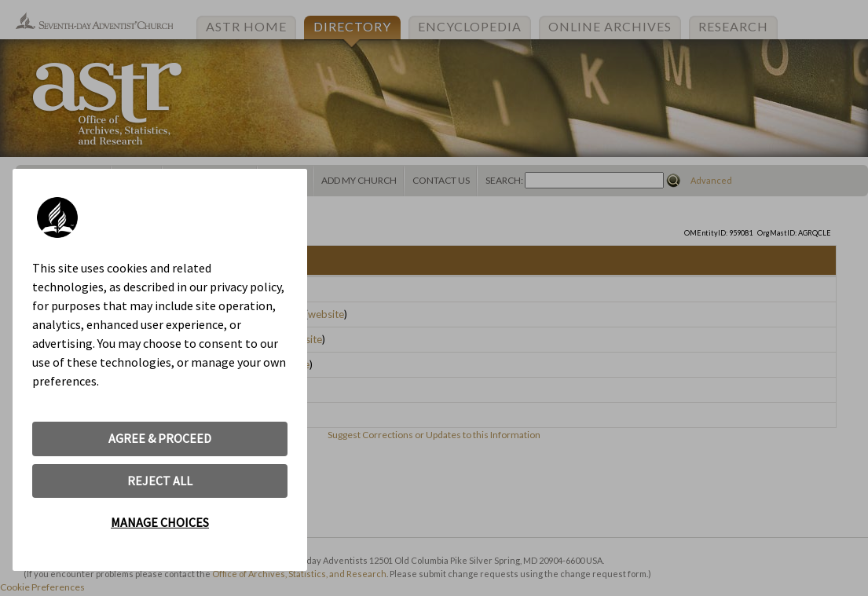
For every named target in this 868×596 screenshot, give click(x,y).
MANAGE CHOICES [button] (160, 522)
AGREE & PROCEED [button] (160, 438)
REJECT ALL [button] (160, 481)
